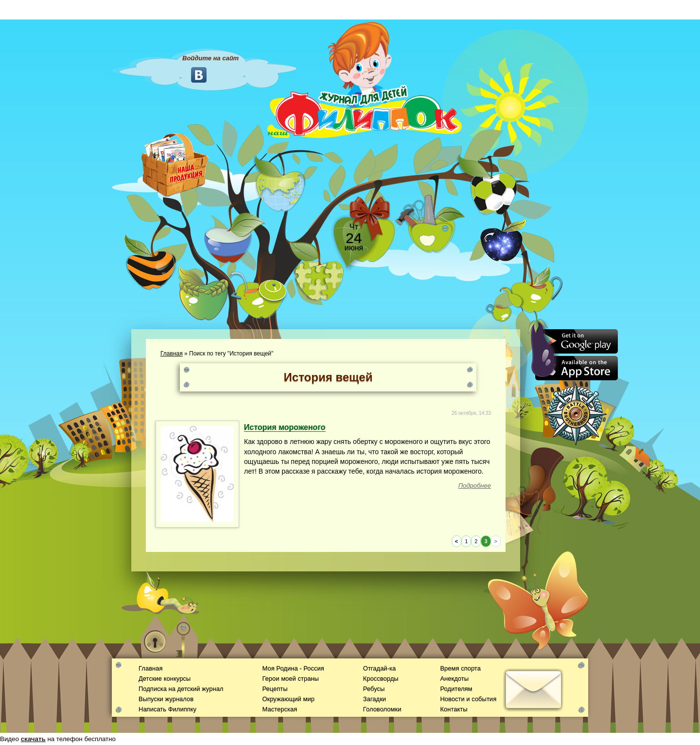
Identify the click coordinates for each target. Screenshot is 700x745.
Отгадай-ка (379, 668)
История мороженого (285, 427)
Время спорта (460, 668)
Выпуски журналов (166, 699)
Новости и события (468, 699)
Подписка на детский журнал (181, 689)
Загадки (375, 699)
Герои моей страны (290, 679)
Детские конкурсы (165, 679)
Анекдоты (454, 679)
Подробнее (475, 486)
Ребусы (374, 689)
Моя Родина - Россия (293, 668)
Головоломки (382, 709)
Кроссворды (381, 679)
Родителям (456, 689)
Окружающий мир (288, 699)
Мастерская (280, 709)
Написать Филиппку (167, 709)
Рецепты (275, 689)
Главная (172, 354)
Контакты (454, 709)
